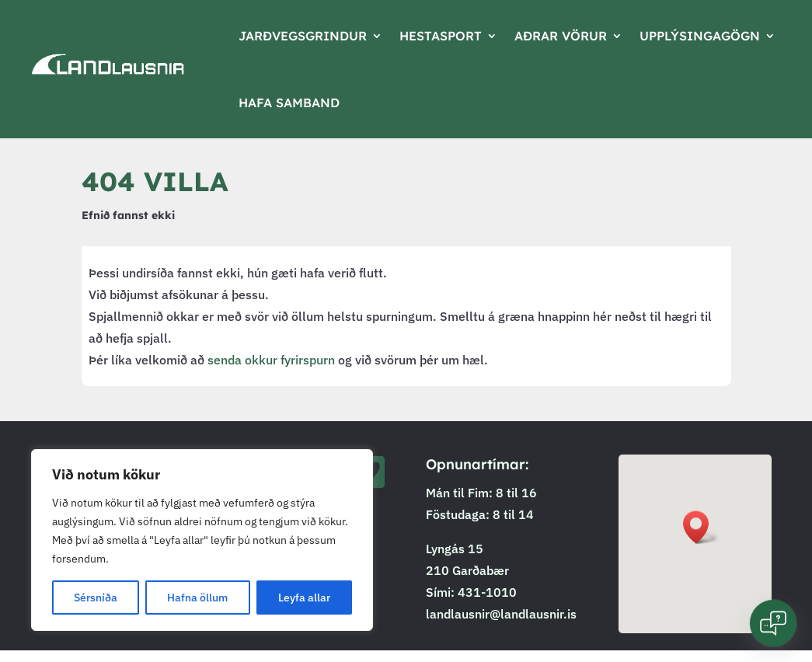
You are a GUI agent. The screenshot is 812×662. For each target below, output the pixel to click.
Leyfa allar (304, 598)
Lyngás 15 (455, 549)
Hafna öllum (197, 598)
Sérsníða (96, 598)
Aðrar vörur (561, 36)
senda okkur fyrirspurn (271, 360)
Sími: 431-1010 (471, 592)
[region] (202, 540)
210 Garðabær (467, 570)
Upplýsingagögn (700, 36)
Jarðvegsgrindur (303, 36)
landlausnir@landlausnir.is (501, 614)
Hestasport (441, 36)
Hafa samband (289, 103)
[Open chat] (773, 623)
